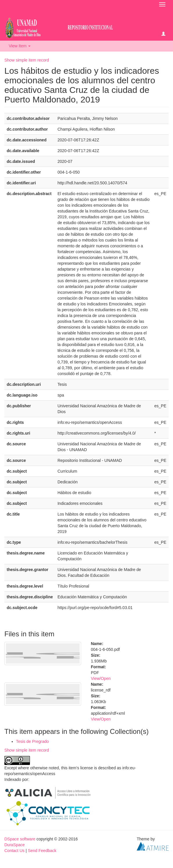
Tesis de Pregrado (32, 741)
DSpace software (20, 839)
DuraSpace (15, 845)
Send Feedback (42, 851)
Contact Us (14, 851)
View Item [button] (20, 46)
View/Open (101, 678)
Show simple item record (27, 60)
